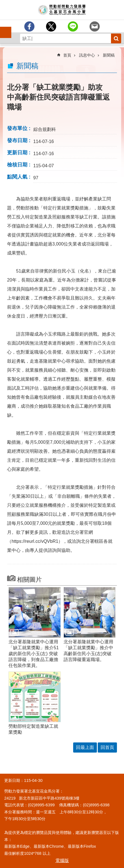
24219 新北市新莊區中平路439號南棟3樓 (42, 798)
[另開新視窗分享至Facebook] (29, 26)
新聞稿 (109, 55)
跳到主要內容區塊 (3, 3)
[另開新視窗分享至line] (73, 26)
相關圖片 (29, 580)
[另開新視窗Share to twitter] (51, 26)
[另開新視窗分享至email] (95, 26)
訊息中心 (87, 55)
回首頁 (107, 747)
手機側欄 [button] (3, 28)
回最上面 (85, 747)
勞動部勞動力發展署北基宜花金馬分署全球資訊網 (62, 10)
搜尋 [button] (116, 38)
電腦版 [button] (62, 861)
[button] (35, 612)
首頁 (67, 55)
